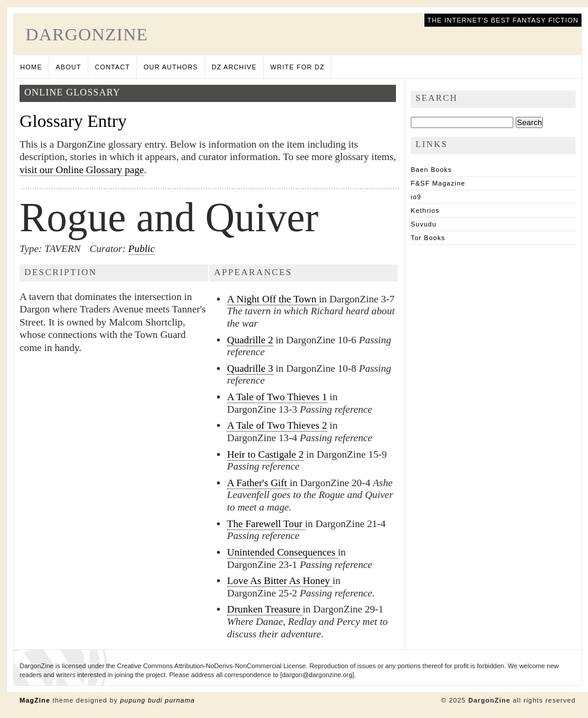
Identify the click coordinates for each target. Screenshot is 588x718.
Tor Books (428, 238)
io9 (416, 197)
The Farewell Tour (266, 524)
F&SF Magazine (438, 183)
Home (31, 67)
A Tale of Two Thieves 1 (277, 397)
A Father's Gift (258, 483)
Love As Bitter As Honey (280, 581)
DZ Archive (234, 67)
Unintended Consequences (282, 552)
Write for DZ (297, 67)
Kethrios (425, 210)
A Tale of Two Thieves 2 (277, 425)
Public (141, 249)
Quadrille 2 (250, 340)
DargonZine (87, 34)
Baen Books (431, 170)
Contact (112, 67)
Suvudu (424, 224)
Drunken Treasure (265, 609)
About (68, 67)
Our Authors (171, 67)
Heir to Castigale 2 (265, 454)
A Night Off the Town (273, 299)
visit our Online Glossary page (82, 170)
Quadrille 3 (250, 368)
